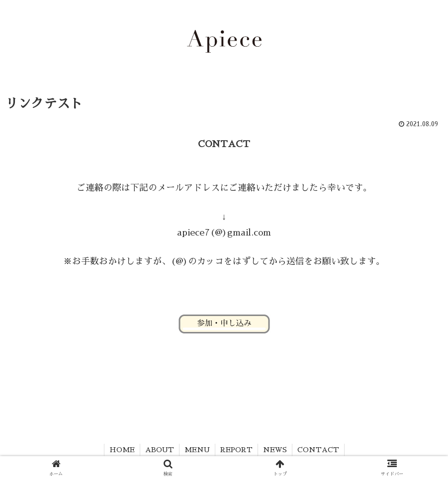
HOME (122, 450)
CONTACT (318, 450)
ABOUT (160, 450)
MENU (197, 450)
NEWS (275, 450)
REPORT (236, 450)
